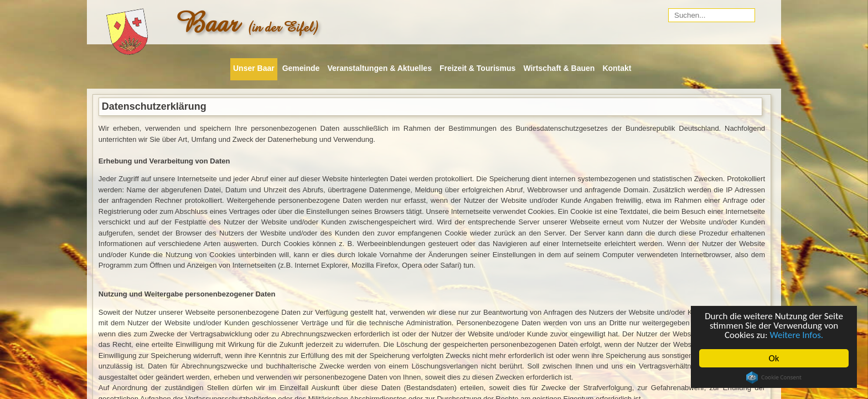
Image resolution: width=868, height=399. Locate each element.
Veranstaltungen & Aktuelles (379, 68)
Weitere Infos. (797, 335)
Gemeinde (301, 68)
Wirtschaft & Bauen (559, 68)
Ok (774, 358)
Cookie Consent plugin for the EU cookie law (774, 377)
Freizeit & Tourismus (477, 68)
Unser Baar (254, 68)
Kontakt (617, 68)
